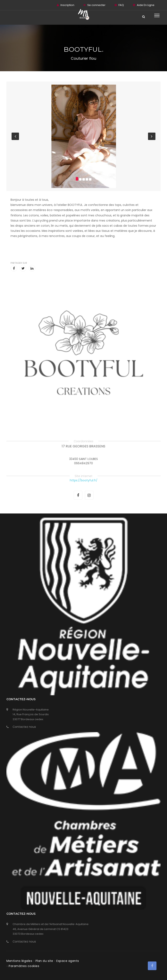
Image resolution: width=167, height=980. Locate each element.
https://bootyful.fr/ (84, 480)
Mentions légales (20, 961)
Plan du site (45, 961)
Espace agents (68, 961)
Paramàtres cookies (24, 966)
